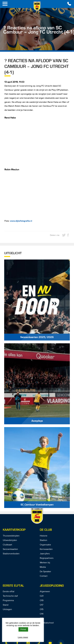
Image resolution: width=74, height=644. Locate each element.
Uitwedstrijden (10, 540)
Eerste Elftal (13, 586)
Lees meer (23, 637)
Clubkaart (7, 545)
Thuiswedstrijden (11, 536)
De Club (46, 530)
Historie (44, 536)
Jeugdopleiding (52, 586)
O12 (42, 618)
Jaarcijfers (45, 554)
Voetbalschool (47, 623)
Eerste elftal (9, 592)
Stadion (43, 540)
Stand (6, 605)
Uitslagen (7, 609)
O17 (42, 605)
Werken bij (45, 563)
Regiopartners (47, 558)
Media (43, 567)
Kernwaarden (46, 549)
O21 (42, 596)
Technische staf (10, 596)
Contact (44, 576)
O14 (42, 614)
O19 (42, 600)
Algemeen (45, 592)
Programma (8, 600)
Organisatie (45, 545)
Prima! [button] (23, 629)
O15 (42, 609)
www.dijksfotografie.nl (21, 221)
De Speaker (45, 572)
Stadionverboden (11, 554)
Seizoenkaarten (10, 549)
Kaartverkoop (14, 530)
